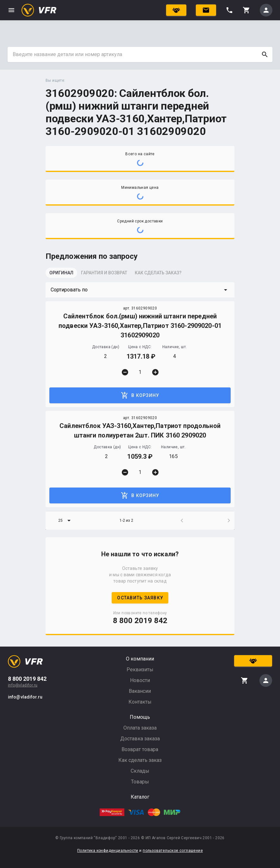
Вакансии (140, 691)
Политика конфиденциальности (108, 851)
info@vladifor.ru (23, 685)
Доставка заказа (140, 739)
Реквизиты (140, 670)
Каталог (140, 797)
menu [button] (11, 10)
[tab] (61, 275)
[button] (140, 290)
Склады (140, 771)
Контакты (140, 702)
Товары (140, 782)
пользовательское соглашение (173, 851)
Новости (140, 680)
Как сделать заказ (140, 760)
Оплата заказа (140, 728)
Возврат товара (140, 749)
